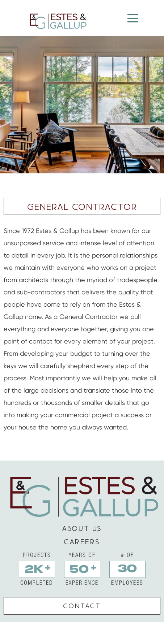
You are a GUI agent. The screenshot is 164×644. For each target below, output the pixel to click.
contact (82, 606)
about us (82, 528)
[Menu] (133, 18)
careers (82, 541)
